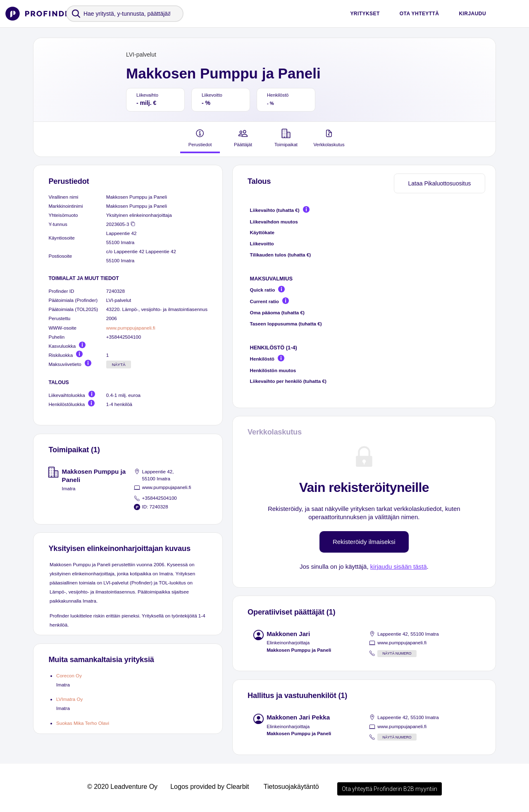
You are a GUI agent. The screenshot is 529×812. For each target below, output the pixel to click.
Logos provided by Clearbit (210, 787)
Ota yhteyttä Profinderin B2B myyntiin (390, 789)
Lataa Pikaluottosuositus (439, 183)
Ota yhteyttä (419, 14)
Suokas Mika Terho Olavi (83, 723)
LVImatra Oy (69, 699)
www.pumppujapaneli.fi (131, 328)
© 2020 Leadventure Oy (122, 787)
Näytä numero (397, 653)
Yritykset (365, 14)
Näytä (119, 364)
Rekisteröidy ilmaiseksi (364, 542)
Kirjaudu (472, 14)
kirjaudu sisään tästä (399, 566)
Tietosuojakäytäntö (291, 787)
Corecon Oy (69, 675)
